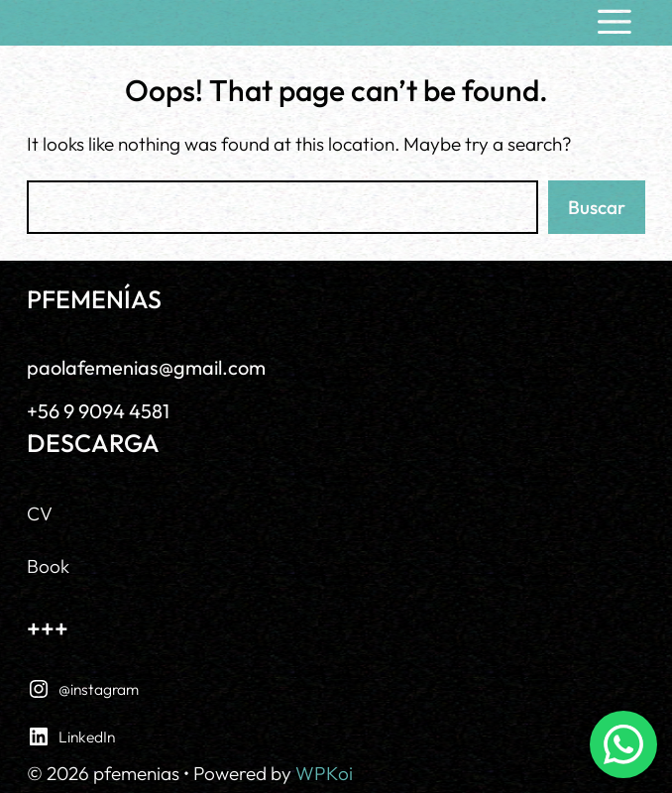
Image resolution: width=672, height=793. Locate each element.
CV (40, 513)
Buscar (597, 207)
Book (48, 566)
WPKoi (324, 773)
